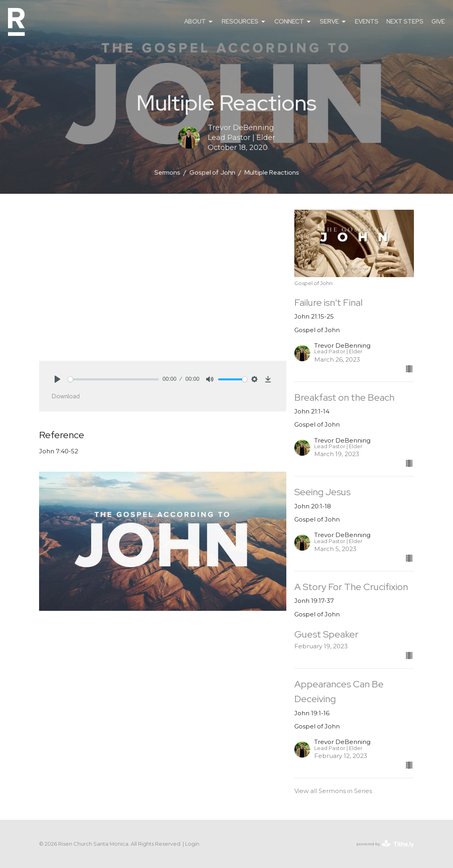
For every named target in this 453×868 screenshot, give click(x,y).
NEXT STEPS (405, 22)
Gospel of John (212, 172)
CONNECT (293, 22)
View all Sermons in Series (333, 791)
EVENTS (367, 22)
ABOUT (199, 22)
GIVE (438, 22)
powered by (385, 844)
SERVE (333, 22)
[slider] (113, 379)
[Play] (57, 379)
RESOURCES (244, 22)
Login (192, 844)
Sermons (167, 172)
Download (66, 396)
